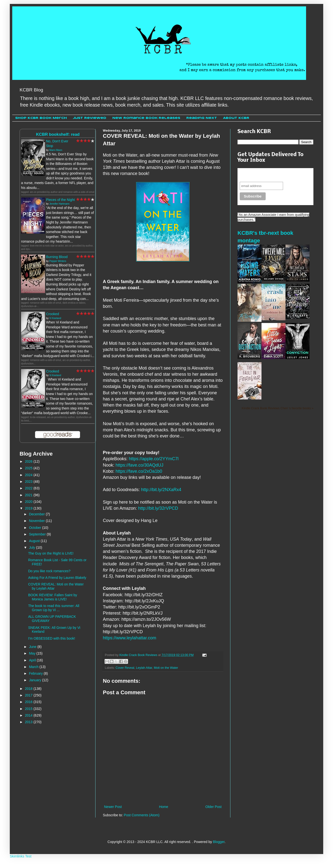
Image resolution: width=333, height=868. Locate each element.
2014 (29, 715)
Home (163, 807)
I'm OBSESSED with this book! (52, 638)
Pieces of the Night (60, 200)
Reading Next (202, 118)
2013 (29, 722)
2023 (29, 482)
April (33, 660)
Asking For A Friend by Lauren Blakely (57, 578)
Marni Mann (56, 150)
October (36, 528)
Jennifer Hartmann (59, 204)
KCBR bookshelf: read (58, 134)
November (37, 521)
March (34, 667)
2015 (29, 709)
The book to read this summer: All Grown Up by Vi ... (54, 608)
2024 (29, 475)
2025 (29, 468)
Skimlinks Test (21, 856)
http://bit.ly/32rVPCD (158, 508)
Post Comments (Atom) (142, 815)
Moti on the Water (166, 668)
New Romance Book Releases (146, 118)
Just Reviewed (90, 118)
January (36, 680)
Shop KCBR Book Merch (41, 118)
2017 (29, 695)
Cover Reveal (125, 668)
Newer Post (113, 807)
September (38, 534)
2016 (29, 702)
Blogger (219, 842)
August (35, 541)
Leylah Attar (144, 668)
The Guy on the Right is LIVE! (51, 553)
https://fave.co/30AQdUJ (139, 465)
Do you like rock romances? (49, 571)
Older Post (214, 807)
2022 (29, 488)
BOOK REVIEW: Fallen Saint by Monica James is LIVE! (53, 597)
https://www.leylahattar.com (130, 638)
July (32, 547)
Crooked (53, 314)
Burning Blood (57, 257)
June (33, 647)
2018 (29, 689)
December (37, 514)
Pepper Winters (58, 261)
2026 (29, 461)
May (33, 653)
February (36, 673)
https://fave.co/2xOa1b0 (139, 471)
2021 (29, 495)
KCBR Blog (31, 90)
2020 (29, 502)
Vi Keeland (55, 318)
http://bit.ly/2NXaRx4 (161, 490)
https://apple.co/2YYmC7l (154, 459)
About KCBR (236, 118)
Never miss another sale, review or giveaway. (272, 175)
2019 (29, 508)
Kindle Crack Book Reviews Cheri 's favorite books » (278, 408)
